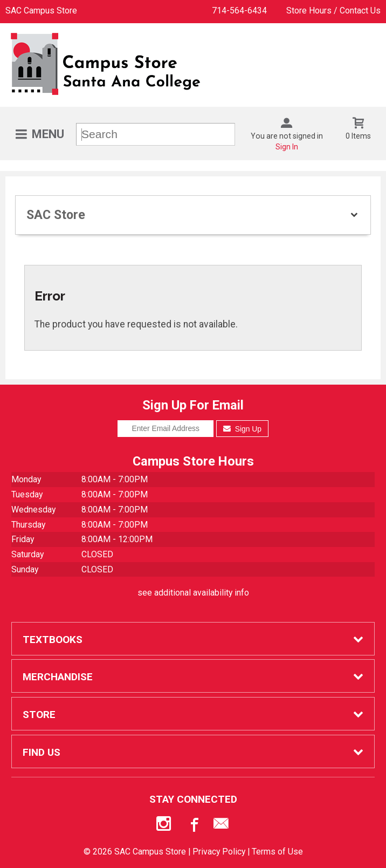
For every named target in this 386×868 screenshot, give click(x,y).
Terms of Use (277, 852)
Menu (48, 134)
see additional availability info (193, 593)
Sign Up (242, 429)
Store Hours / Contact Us (333, 11)
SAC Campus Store (41, 11)
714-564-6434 (239, 11)
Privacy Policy (219, 852)
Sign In (287, 147)
